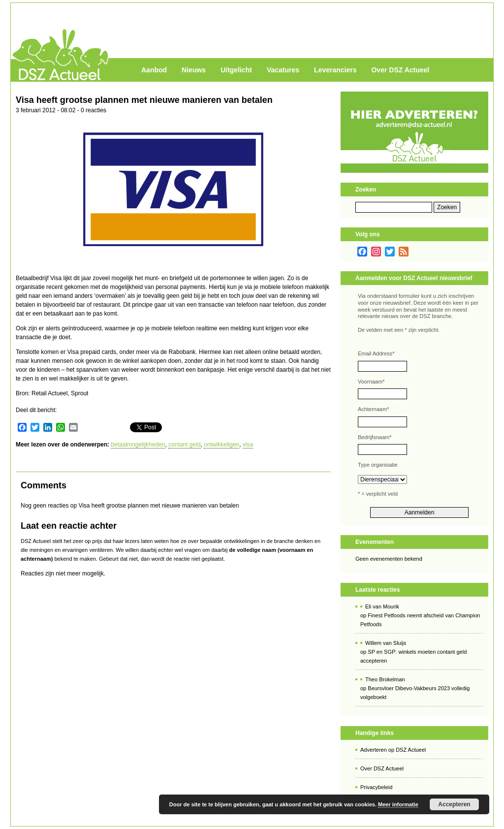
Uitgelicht (236, 70)
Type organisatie (378, 465)
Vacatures (283, 70)
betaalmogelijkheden (138, 445)
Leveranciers (335, 70)
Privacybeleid (376, 787)
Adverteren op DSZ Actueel (393, 750)
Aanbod (154, 70)
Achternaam (374, 409)
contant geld (184, 445)
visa (248, 445)
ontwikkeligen (221, 445)
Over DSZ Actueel (400, 70)
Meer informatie (398, 804)
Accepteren (454, 804)
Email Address (376, 353)
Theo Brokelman (385, 679)
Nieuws (194, 70)
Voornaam (371, 382)
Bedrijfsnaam (375, 437)
